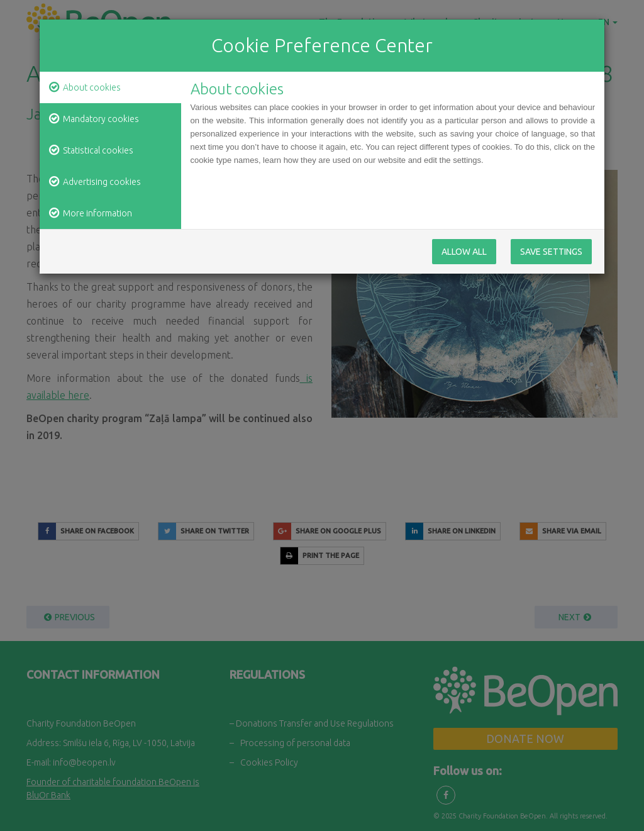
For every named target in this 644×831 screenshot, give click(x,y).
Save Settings (551, 252)
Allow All (464, 252)
